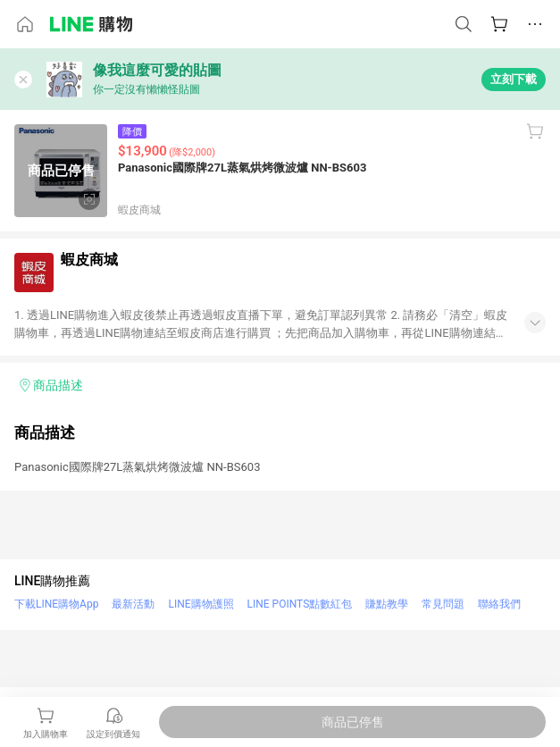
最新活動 (133, 604)
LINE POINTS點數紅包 (300, 604)
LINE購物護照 (201, 604)
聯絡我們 (499, 604)
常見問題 (443, 604)
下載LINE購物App (56, 604)
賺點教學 (387, 604)
